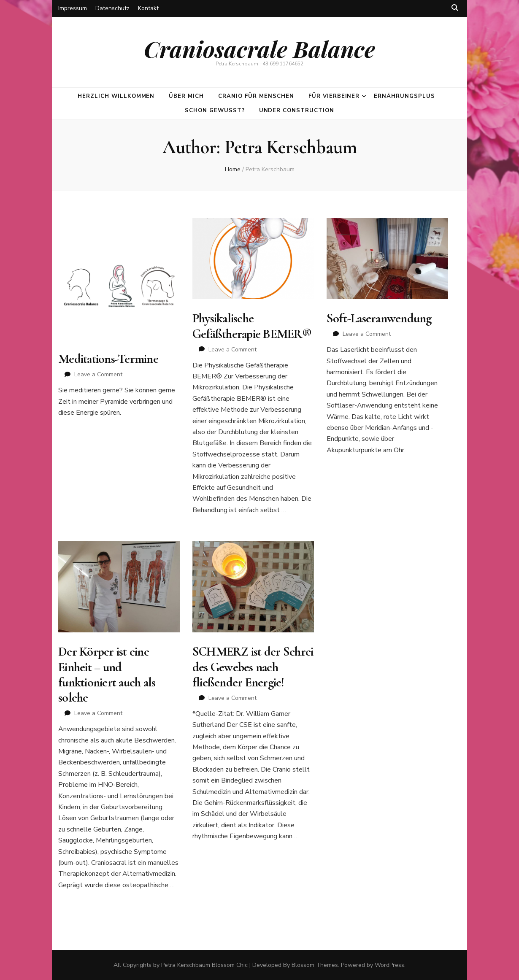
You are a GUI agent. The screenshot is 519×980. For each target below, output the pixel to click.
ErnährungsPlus (404, 96)
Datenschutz (112, 8)
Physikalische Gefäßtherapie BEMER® (252, 326)
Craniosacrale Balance (259, 49)
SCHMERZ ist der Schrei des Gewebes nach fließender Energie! (253, 667)
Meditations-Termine (108, 359)
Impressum (73, 8)
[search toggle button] (455, 8)
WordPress (389, 965)
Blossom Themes (315, 965)
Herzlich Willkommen (116, 96)
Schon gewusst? (215, 111)
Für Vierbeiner (334, 96)
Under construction (297, 111)
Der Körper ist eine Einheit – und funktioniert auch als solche (107, 675)
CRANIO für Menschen (256, 96)
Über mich (186, 96)
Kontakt (148, 8)
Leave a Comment (98, 374)
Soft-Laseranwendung (379, 318)
